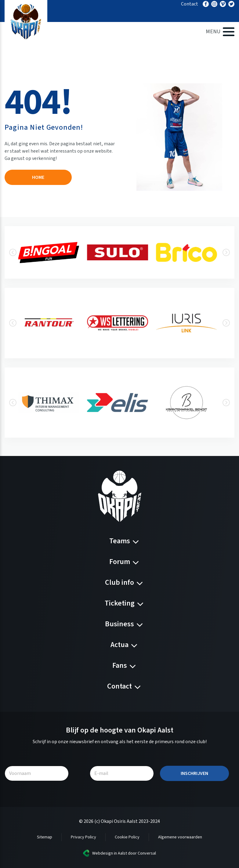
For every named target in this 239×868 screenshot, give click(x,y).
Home (38, 177)
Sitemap (45, 837)
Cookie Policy (127, 837)
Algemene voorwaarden (180, 837)
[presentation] (13, 252)
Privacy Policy (83, 837)
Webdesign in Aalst (110, 853)
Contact (190, 4)
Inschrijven (194, 773)
